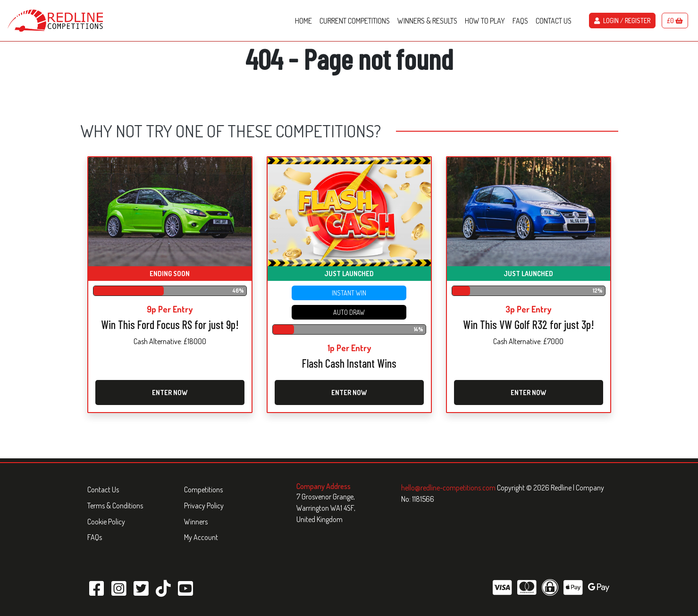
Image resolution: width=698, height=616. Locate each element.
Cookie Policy (106, 522)
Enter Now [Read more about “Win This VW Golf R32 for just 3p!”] (528, 392)
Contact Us (103, 489)
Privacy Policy (204, 506)
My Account (201, 537)
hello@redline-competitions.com (449, 488)
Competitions (203, 489)
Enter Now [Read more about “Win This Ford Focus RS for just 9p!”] (170, 392)
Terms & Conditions (115, 506)
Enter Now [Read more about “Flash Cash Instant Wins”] (349, 392)
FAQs (95, 537)
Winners (196, 522)
